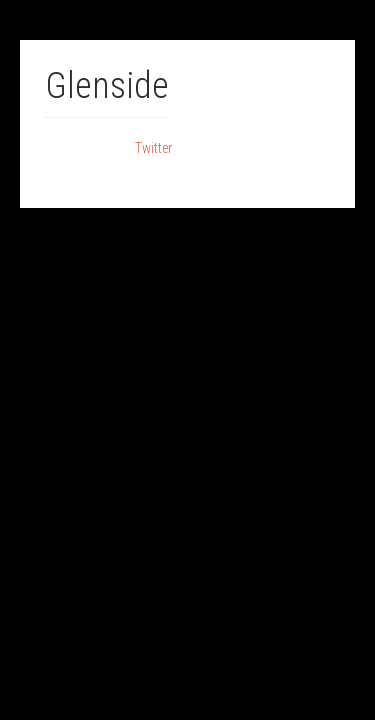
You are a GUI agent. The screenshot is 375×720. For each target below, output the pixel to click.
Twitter (153, 148)
